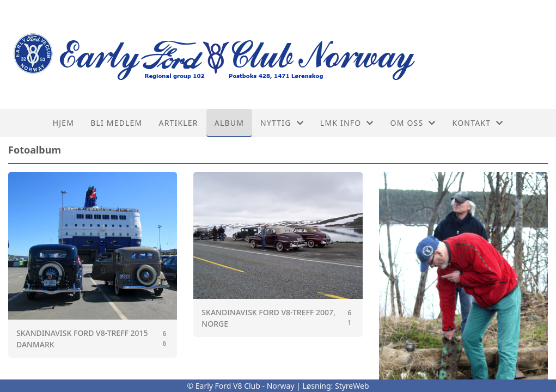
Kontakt (478, 123)
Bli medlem (116, 123)
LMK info (347, 123)
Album (229, 123)
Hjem (63, 123)
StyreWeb (352, 386)
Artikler (178, 123)
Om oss (413, 123)
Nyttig (282, 123)
